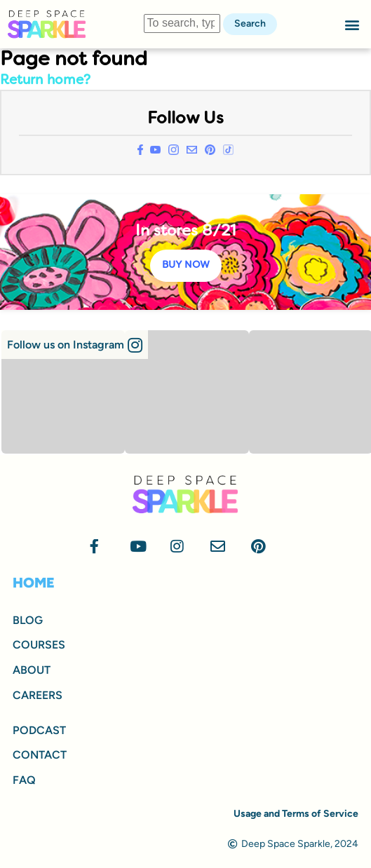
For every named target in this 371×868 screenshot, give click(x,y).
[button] (352, 24)
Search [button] (250, 23)
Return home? (45, 81)
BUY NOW (186, 265)
